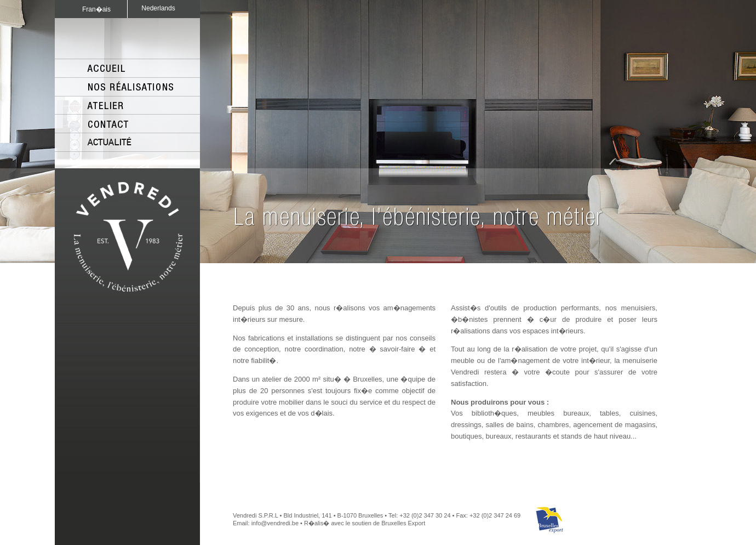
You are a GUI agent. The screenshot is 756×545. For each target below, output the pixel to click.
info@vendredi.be (275, 523)
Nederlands (158, 8)
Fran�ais (96, 9)
